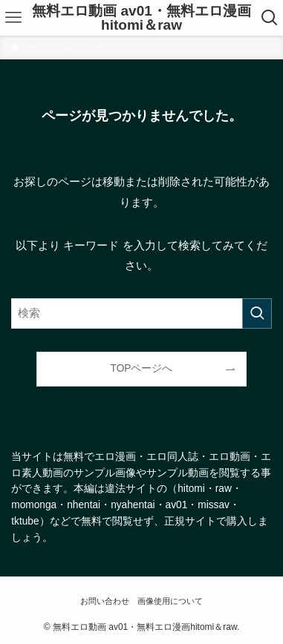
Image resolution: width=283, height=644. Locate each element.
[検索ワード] (141, 313)
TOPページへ (142, 368)
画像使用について (170, 601)
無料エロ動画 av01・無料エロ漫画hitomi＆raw (141, 18)
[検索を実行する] (257, 313)
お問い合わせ (105, 601)
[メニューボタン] (13, 18)
